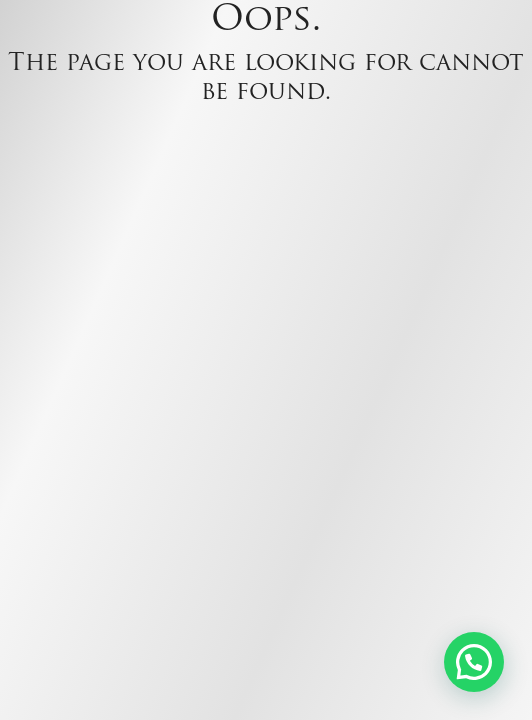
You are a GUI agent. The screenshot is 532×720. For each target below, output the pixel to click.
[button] (474, 662)
